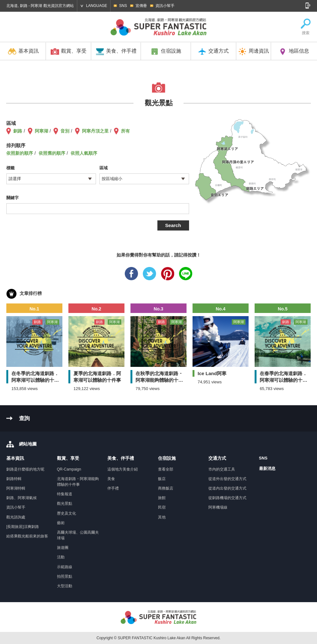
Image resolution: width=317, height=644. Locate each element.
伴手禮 (113, 488)
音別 (65, 131)
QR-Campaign (69, 469)
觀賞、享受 (69, 52)
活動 (61, 557)
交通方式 (213, 52)
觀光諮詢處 (16, 517)
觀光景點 (65, 504)
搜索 (306, 27)
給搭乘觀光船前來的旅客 (27, 536)
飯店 (162, 479)
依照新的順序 (20, 153)
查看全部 (166, 469)
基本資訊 (23, 52)
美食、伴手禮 (116, 52)
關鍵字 (13, 198)
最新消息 (267, 468)
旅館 (162, 498)
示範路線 (65, 567)
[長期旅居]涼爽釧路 (23, 527)
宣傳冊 (141, 6)
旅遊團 (63, 548)
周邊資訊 (254, 52)
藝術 (61, 523)
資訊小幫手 (165, 6)
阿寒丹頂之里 (95, 131)
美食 (111, 479)
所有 (125, 131)
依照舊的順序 (52, 153)
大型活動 (65, 586)
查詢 (24, 418)
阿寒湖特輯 (16, 488)
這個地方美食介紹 (123, 469)
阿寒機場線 (218, 507)
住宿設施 (166, 52)
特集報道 (65, 494)
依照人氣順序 (84, 153)
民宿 (162, 507)
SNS (123, 6)
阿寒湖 (41, 131)
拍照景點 (65, 576)
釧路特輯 (14, 479)
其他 (162, 517)
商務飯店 (166, 488)
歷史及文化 (67, 513)
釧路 (18, 131)
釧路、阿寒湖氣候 (22, 498)
